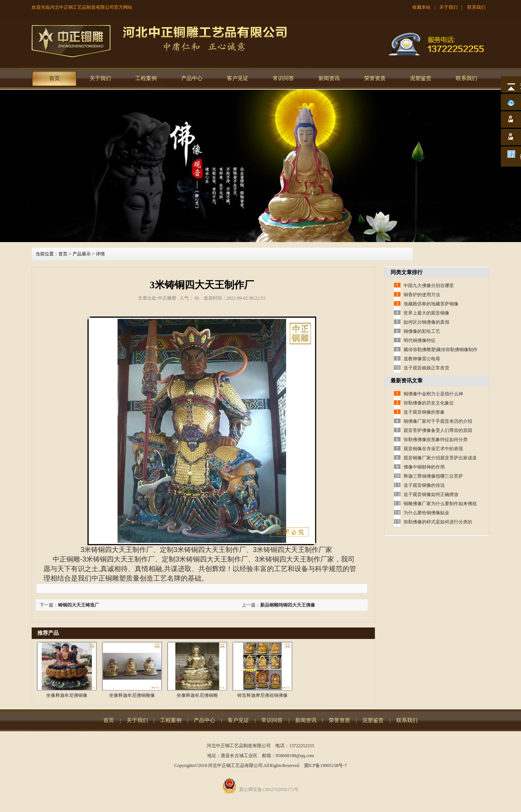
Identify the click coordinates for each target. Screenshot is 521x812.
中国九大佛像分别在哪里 (429, 286)
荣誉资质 (375, 78)
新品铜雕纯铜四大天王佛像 (288, 605)
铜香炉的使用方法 (422, 295)
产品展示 (82, 254)
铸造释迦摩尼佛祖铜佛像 (262, 695)
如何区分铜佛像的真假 (426, 322)
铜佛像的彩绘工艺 (422, 331)
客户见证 (238, 78)
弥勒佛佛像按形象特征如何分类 (436, 440)
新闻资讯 (329, 78)
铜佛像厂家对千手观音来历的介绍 (438, 421)
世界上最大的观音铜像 (426, 313)
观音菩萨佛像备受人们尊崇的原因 (438, 430)
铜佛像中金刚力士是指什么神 (433, 394)
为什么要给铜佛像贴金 (426, 513)
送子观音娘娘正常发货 (426, 368)
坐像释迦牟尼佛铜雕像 (132, 695)
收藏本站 (421, 7)
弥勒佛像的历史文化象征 (429, 403)
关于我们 (449, 7)
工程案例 (146, 78)
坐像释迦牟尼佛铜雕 (197, 695)
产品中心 (192, 78)
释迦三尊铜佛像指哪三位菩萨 (433, 476)
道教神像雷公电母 (422, 359)
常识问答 (283, 78)
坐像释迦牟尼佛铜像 (67, 695)
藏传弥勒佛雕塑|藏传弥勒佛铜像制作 (441, 350)
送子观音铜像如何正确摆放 (431, 494)
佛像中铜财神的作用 (424, 467)
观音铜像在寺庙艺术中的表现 (433, 449)
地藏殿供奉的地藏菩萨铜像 (431, 304)
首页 (55, 78)
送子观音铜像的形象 (424, 412)
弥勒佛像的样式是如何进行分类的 (438, 522)
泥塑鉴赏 (421, 78)
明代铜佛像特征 (420, 340)
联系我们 (476, 7)
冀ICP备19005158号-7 (326, 765)
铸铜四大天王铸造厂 (79, 605)
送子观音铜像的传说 (424, 485)
